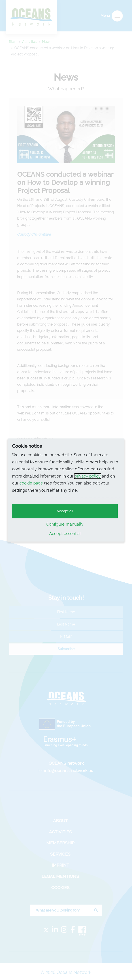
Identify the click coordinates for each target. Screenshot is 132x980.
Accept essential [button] (65, 534)
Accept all (65, 511)
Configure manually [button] (65, 524)
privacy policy (88, 476)
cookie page (31, 483)
